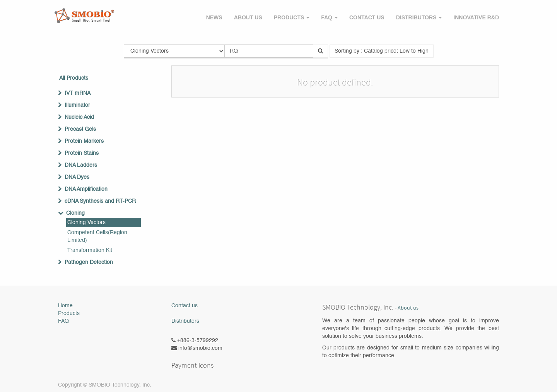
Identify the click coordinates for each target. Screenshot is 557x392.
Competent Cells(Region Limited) (97, 236)
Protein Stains (82, 153)
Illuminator (77, 105)
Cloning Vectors (86, 223)
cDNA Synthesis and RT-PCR (100, 201)
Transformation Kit (90, 250)
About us (408, 308)
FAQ (63, 321)
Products (69, 313)
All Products (74, 78)
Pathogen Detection (89, 262)
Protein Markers (84, 141)
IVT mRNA (78, 93)
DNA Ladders (81, 165)
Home (65, 306)
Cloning (75, 213)
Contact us (185, 306)
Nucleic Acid (79, 117)
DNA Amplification (86, 189)
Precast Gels (80, 129)
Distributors (185, 321)
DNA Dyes (77, 177)
